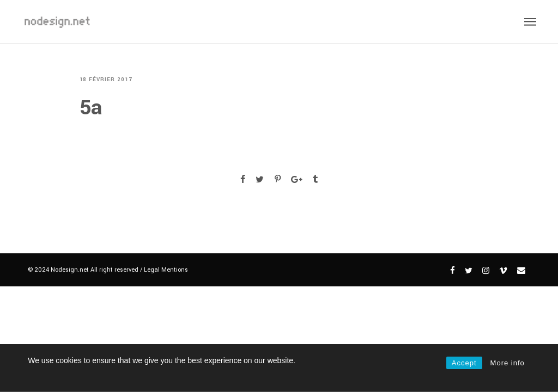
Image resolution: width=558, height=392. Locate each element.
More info (508, 363)
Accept (464, 363)
